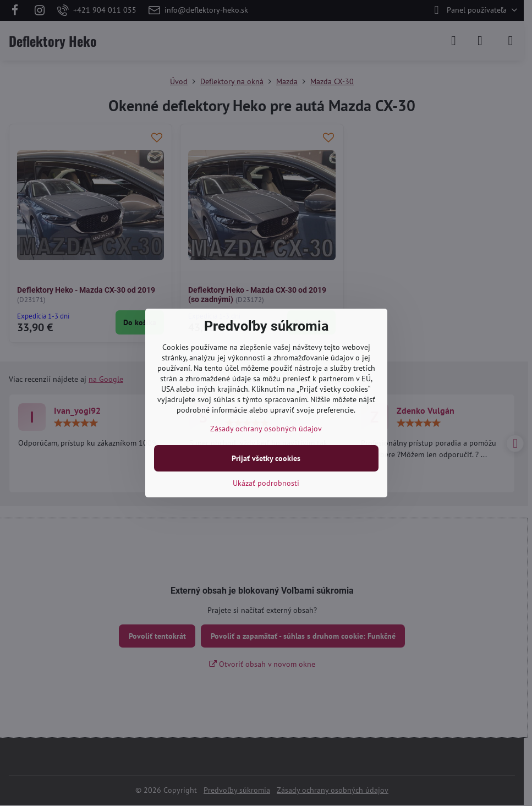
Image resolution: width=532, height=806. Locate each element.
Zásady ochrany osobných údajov (266, 429)
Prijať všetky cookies (266, 458)
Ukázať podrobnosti (266, 483)
